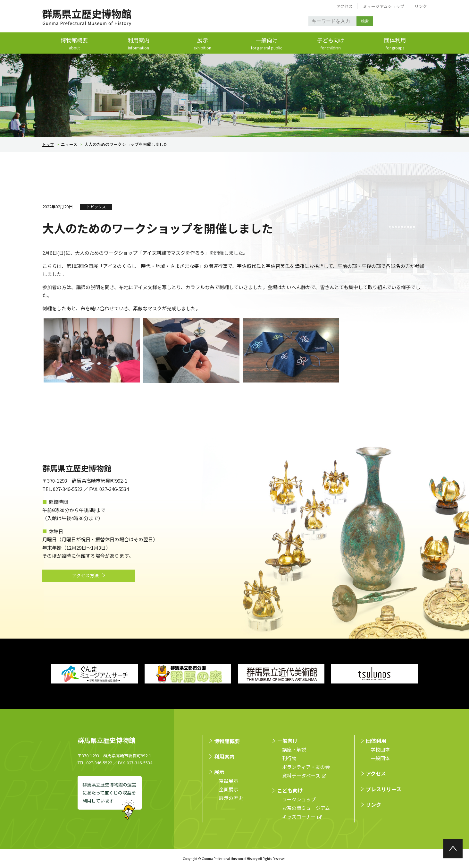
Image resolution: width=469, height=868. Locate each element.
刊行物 (289, 758)
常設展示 (229, 781)
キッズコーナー (299, 816)
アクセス (344, 6)
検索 (365, 21)
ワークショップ (299, 799)
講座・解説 (294, 749)
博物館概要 (74, 44)
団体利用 (395, 44)
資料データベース (301, 775)
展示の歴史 (231, 798)
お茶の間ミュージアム (306, 808)
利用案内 (138, 44)
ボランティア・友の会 (306, 767)
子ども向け (331, 44)
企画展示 (229, 790)
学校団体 (380, 749)
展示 (203, 44)
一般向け (267, 44)
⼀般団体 (380, 758)
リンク (421, 6)
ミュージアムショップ (384, 6)
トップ (49, 145)
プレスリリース (384, 789)
